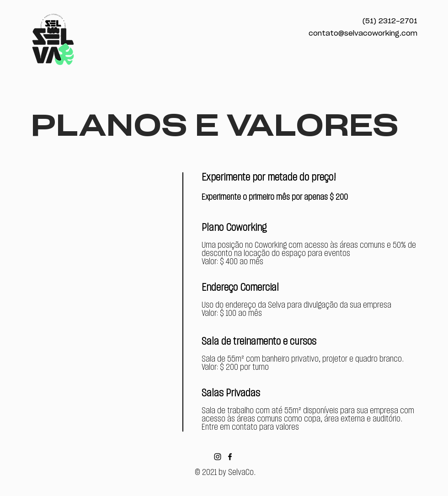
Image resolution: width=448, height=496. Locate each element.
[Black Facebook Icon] (230, 457)
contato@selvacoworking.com (363, 34)
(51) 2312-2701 (390, 21)
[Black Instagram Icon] (218, 457)
